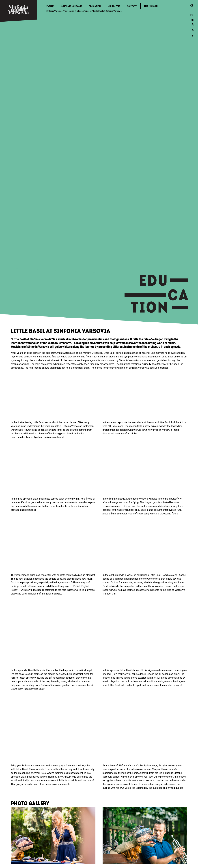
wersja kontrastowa (192, 20)
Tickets (153, 6)
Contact (132, 6)
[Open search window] (192, 6)
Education (95, 6)
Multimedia (114, 6)
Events (50, 6)
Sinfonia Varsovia (72, 6)
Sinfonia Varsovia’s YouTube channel (148, 368)
